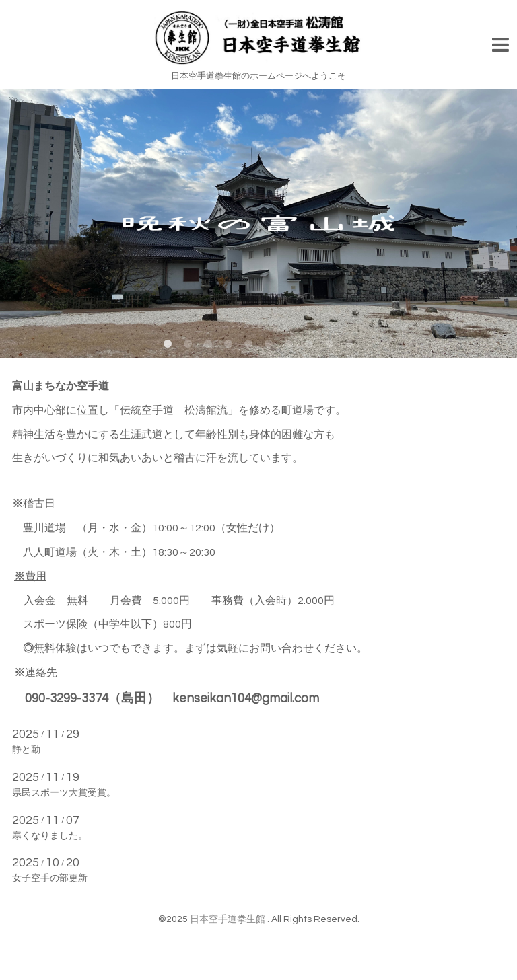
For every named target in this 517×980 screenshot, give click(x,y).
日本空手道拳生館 (229, 919)
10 (349, 344)
